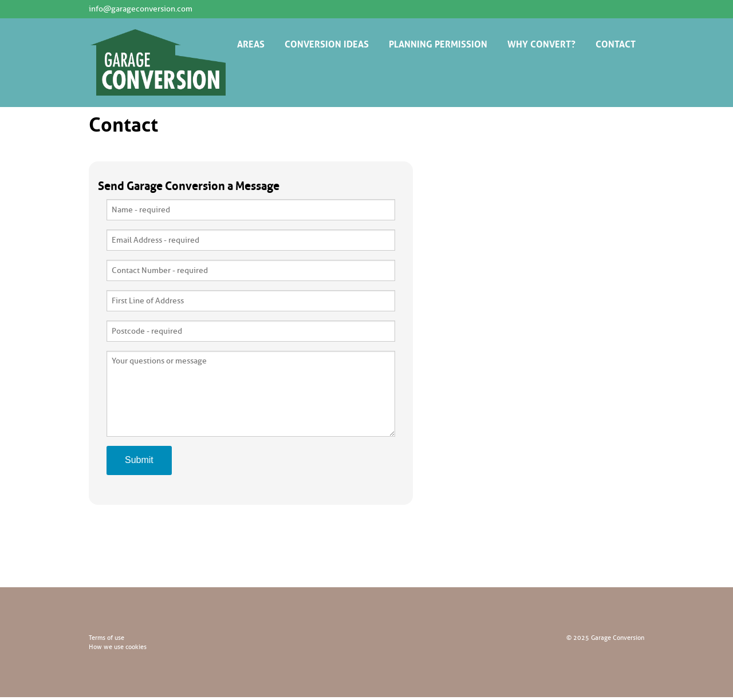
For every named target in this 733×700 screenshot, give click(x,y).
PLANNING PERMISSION (438, 43)
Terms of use (107, 638)
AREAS (251, 43)
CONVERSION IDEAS (327, 43)
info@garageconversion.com (141, 9)
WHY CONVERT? (541, 43)
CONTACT (616, 43)
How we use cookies (118, 647)
